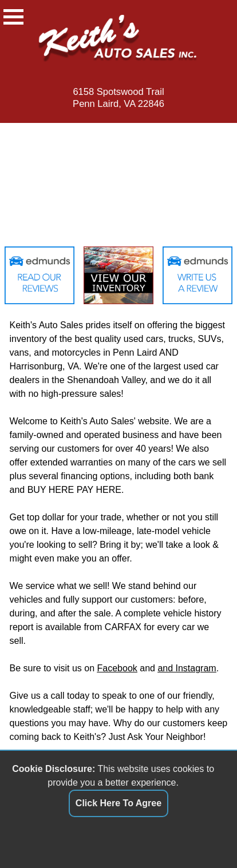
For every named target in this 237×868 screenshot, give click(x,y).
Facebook (117, 668)
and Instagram (187, 668)
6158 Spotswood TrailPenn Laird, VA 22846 (118, 98)
